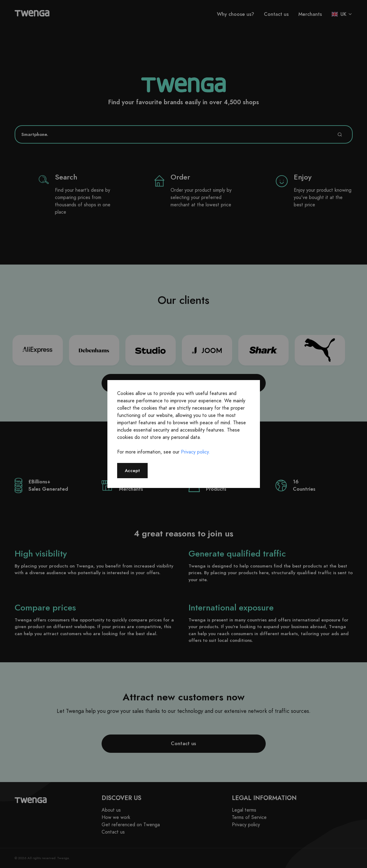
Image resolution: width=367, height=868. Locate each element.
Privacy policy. (196, 452)
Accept (132, 470)
